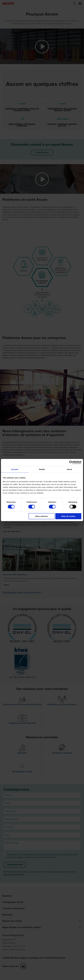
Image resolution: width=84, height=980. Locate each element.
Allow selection (41, 516)
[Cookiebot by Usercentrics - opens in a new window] (71, 463)
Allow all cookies (68, 516)
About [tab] (69, 469)
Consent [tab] (15, 469)
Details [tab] (42, 469)
